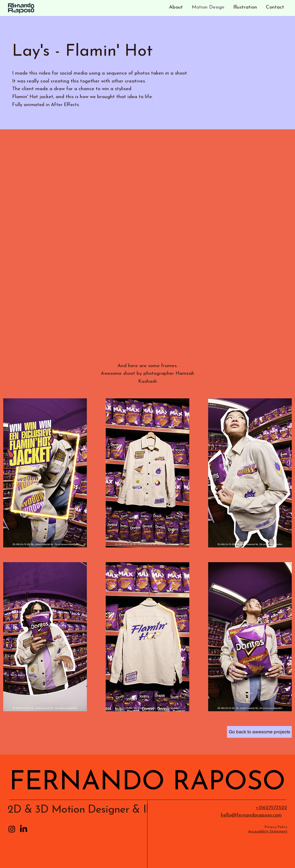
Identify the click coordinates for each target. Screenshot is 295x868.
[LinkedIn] (24, 829)
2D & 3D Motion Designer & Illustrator (97, 810)
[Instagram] (12, 829)
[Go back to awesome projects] (259, 732)
